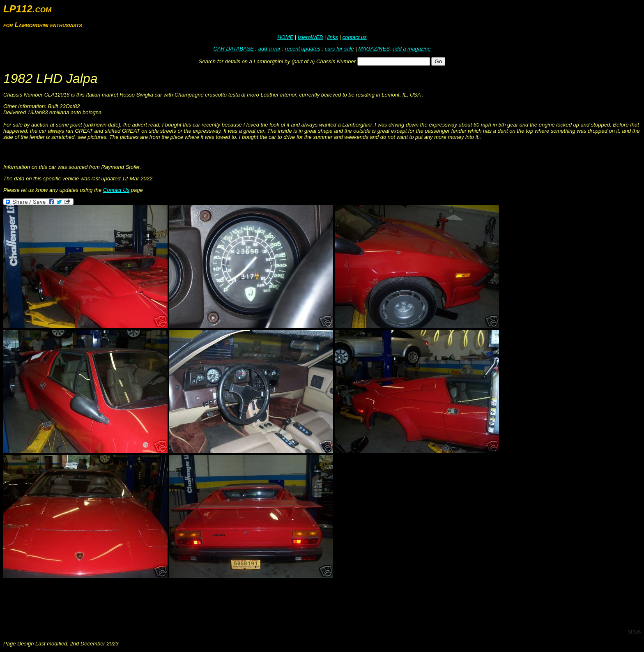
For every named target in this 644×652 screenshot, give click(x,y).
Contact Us (116, 190)
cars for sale (339, 49)
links (333, 37)
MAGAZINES (374, 49)
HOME (285, 37)
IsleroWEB (310, 37)
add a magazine (412, 49)
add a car (269, 49)
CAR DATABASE (234, 49)
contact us (354, 37)
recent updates (303, 49)
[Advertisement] (153, 604)
